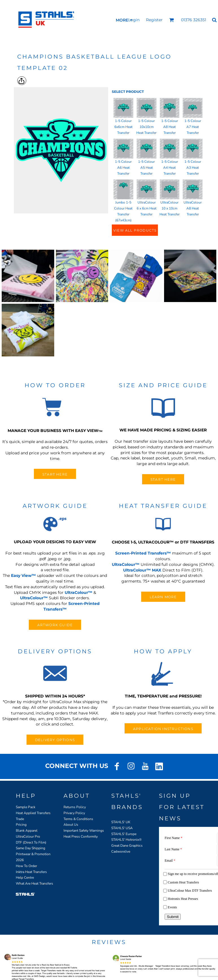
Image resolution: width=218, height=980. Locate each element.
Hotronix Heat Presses (183, 899)
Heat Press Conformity (81, 836)
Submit (173, 917)
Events (172, 907)
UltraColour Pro (28, 836)
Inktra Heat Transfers (31, 872)
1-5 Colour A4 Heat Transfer (170, 168)
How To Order (26, 866)
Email (170, 861)
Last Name (173, 849)
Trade (20, 819)
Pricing (21, 825)
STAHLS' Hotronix (125, 840)
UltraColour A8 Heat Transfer (193, 208)
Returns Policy (75, 807)
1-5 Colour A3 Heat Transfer (193, 168)
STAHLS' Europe (124, 834)
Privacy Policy (74, 813)
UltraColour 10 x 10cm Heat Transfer (170, 208)
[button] (172, 20)
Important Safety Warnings (84, 831)
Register (154, 20)
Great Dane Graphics (127, 846)
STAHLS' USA (122, 828)
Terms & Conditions (78, 819)
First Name (174, 838)
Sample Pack (26, 807)
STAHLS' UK (121, 822)
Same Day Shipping (30, 848)
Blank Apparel (27, 831)
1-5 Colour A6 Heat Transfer (123, 168)
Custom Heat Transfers (183, 882)
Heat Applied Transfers (33, 813)
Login (134, 20)
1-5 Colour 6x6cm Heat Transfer (123, 127)
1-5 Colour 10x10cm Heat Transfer (146, 127)
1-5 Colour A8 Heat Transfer (170, 127)
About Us (71, 825)
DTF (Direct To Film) (31, 842)
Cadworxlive (121, 851)
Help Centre (25, 878)
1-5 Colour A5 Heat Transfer (146, 168)
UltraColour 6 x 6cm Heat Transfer (147, 208)
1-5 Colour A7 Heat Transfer (193, 127)
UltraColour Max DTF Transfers (190, 891)
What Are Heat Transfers (34, 883)
